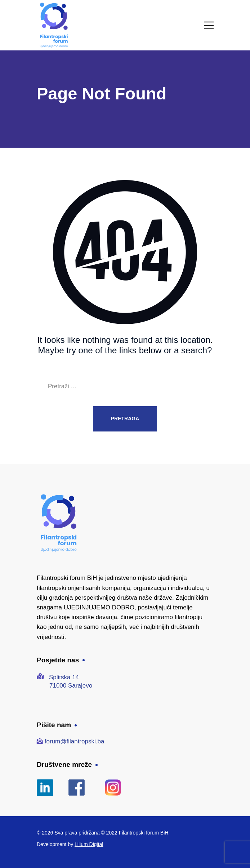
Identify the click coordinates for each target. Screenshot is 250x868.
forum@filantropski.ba (75, 741)
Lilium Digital (89, 844)
